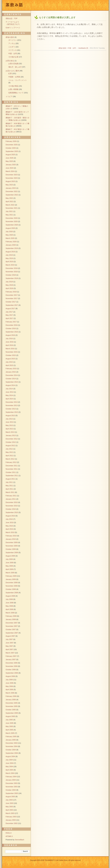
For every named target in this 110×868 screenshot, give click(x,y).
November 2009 (12, 546)
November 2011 (12, 469)
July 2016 (9, 339)
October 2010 (11, 509)
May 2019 (9, 258)
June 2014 (10, 392)
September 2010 (12, 512)
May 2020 (9, 235)
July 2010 (9, 519)
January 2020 (11, 245)
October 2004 (11, 750)
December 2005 (12, 703)
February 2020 (11, 242)
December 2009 (12, 542)
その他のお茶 (13, 57)
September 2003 (12, 793)
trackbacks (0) (83, 48)
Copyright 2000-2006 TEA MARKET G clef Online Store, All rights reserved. (55, 860)
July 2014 (9, 389)
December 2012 (12, 439)
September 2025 (12, 151)
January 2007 (11, 659)
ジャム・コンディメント (18, 80)
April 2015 (9, 365)
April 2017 (9, 318)
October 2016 (11, 328)
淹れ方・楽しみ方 (15, 67)
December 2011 (12, 466)
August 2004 (10, 756)
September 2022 (12, 195)
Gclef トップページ (13, 28)
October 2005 (11, 710)
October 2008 (11, 589)
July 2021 (9, 211)
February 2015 (11, 369)
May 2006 (9, 686)
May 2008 (9, 606)
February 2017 (11, 322)
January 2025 (11, 165)
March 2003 (10, 813)
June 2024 (10, 168)
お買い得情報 (13, 89)
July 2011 (9, 482)
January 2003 (11, 820)
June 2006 (10, 683)
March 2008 (10, 613)
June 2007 (10, 643)
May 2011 (9, 486)
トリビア (9, 96)
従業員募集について (16, 93)
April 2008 (9, 609)
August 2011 (10, 479)
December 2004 (12, 743)
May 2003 (9, 807)
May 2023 (9, 185)
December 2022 (12, 191)
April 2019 (9, 262)
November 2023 (12, 178)
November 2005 (12, 706)
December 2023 (12, 175)
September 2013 (12, 412)
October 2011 (11, 472)
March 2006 (10, 693)
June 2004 (10, 763)
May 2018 (9, 285)
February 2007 (11, 656)
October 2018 (11, 275)
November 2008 (12, 586)
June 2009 (10, 563)
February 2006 (11, 696)
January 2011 (11, 499)
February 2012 (11, 462)
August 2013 (10, 415)
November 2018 (12, 272)
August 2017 (10, 308)
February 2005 (11, 736)
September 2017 (12, 305)
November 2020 (12, 221)
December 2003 (12, 783)
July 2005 (9, 720)
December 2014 (12, 375)
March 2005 (10, 733)
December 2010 (12, 502)
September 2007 (12, 633)
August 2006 (10, 676)
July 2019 (9, 255)
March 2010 (10, 532)
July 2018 (9, 282)
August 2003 (10, 797)
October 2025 (11, 148)
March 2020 (10, 238)
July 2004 (9, 760)
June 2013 (10, 422)
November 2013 (12, 405)
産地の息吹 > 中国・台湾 (67, 48)
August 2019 (10, 252)
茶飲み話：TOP (11, 18)
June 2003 (10, 803)
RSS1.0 (9, 833)
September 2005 (12, 713)
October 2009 (11, 549)
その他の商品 (13, 86)
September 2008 (12, 593)
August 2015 (10, 359)
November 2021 (12, 208)
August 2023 (10, 181)
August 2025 (10, 155)
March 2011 (10, 492)
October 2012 (11, 442)
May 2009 (9, 566)
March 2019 (10, 265)
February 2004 (11, 777)
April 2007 (9, 649)
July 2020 (9, 232)
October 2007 (11, 629)
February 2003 (11, 817)
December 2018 (12, 268)
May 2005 (9, 726)
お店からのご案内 (12, 71)
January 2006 (11, 700)
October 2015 (11, 355)
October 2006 (11, 670)
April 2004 (9, 770)
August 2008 (10, 596)
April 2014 (9, 399)
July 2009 (9, 559)
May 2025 (9, 161)
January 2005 (11, 740)
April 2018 (9, 288)
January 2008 (11, 619)
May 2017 (9, 315)
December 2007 (12, 623)
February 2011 (11, 496)
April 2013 (9, 429)
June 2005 (10, 723)
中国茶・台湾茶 (14, 77)
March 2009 (10, 573)
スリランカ (13, 50)
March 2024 (10, 171)
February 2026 (11, 141)
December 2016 (12, 325)
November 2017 (12, 298)
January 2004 (11, 780)
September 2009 (12, 553)
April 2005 (9, 730)
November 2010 (12, 506)
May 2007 (9, 646)
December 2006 (12, 663)
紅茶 (10, 73)
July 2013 (9, 419)
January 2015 (11, 372)
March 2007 (10, 653)
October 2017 (11, 302)
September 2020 (12, 225)
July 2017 (9, 312)
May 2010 (9, 526)
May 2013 (9, 425)
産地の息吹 (10, 37)
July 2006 (9, 680)
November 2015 (12, 352)
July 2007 (9, 639)
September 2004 (12, 753)
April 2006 (9, 690)
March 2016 (10, 349)
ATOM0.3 (9, 836)
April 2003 (9, 810)
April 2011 (9, 489)
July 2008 (9, 599)
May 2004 (9, 766)
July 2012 (9, 449)
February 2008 (11, 616)
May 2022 (9, 198)
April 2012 (9, 456)
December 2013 (12, 402)
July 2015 (9, 362)
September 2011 (12, 476)
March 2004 (10, 773)
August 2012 (10, 446)
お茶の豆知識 (13, 64)
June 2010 (10, 522)
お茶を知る (10, 61)
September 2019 (12, 248)
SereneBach (20, 840)
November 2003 (12, 787)
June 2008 (10, 603)
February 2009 (11, 576)
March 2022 (10, 205)
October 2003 (11, 790)
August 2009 (10, 556)
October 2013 (11, 409)
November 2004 (12, 746)
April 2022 (9, 201)
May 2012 (9, 452)
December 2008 (12, 583)
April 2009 (9, 569)
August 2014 (10, 385)
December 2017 (12, 295)
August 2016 (10, 335)
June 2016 (10, 342)
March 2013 (10, 432)
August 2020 (10, 228)
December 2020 (12, 218)
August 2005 (10, 716)
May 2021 (9, 215)
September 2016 (12, 332)
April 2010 (9, 529)
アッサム (12, 43)
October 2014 (11, 379)
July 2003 (9, 800)
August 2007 (10, 636)
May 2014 (9, 395)
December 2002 (12, 823)
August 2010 (10, 516)
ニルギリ (12, 47)
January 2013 (11, 435)
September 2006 (12, 673)
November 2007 (12, 626)
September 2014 (12, 382)
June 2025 (10, 158)
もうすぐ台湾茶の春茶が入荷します (57, 17)
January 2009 (11, 579)
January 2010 (11, 539)
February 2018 (11, 292)
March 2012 (10, 459)
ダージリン (13, 40)
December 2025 (12, 145)
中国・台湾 (13, 53)
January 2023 (11, 188)
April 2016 (9, 345)
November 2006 (12, 666)
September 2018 (12, 278)
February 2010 (11, 536)
